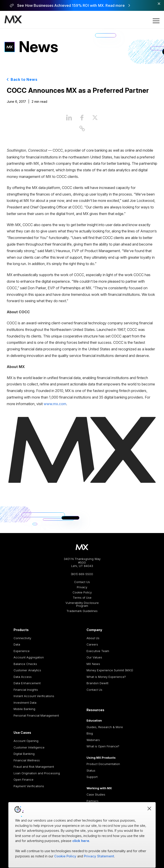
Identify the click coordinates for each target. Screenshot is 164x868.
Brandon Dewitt (97, 683)
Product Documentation (103, 764)
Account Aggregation (29, 657)
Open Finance (23, 780)
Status (91, 770)
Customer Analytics (27, 670)
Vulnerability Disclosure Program (82, 604)
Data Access (23, 677)
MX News (93, 664)
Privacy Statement (99, 856)
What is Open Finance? (103, 746)
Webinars (93, 740)
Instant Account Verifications (34, 696)
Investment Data (25, 703)
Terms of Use (82, 598)
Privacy (82, 587)
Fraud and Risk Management (34, 767)
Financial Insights (26, 690)
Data (17, 644)
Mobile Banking (24, 709)
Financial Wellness (27, 760)
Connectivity (22, 638)
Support (92, 777)
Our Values (94, 657)
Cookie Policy (82, 592)
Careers (92, 644)
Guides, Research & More (105, 727)
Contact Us (82, 582)
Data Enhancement (27, 683)
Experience (22, 651)
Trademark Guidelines (82, 611)
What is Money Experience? (106, 677)
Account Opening (26, 741)
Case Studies (96, 794)
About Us (93, 638)
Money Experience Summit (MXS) (110, 670)
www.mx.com (55, 404)
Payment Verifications (29, 786)
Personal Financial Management (36, 715)
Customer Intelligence (29, 747)
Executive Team (98, 651)
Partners (93, 801)
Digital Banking (24, 754)
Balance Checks (25, 664)
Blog (90, 733)
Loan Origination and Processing (37, 773)
